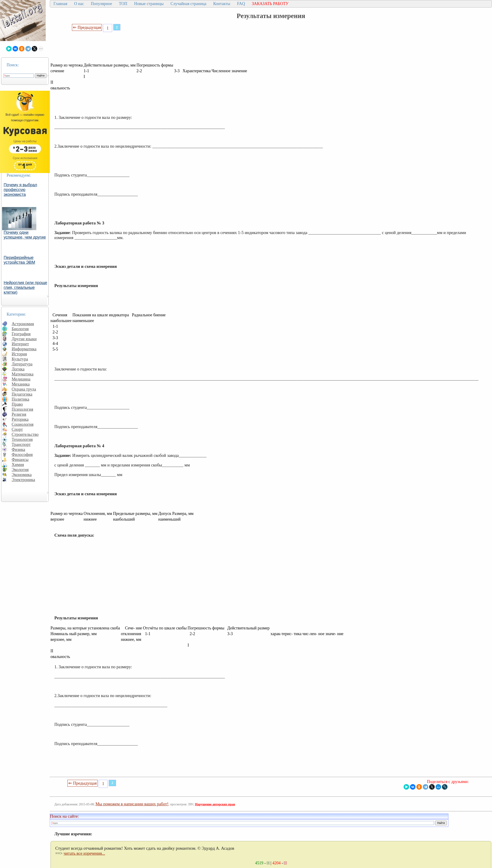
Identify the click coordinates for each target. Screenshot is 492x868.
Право (17, 404)
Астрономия (23, 324)
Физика (18, 449)
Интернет (20, 344)
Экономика (22, 475)
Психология (22, 409)
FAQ (241, 4)
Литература (22, 364)
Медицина (21, 379)
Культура (20, 359)
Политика (20, 399)
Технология (22, 439)
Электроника (23, 480)
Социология (23, 424)
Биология (20, 329)
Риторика (20, 419)
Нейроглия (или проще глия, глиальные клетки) (25, 288)
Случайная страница (188, 4)
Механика (21, 384)
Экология (20, 470)
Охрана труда (24, 389)
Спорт (17, 429)
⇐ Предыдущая (87, 27)
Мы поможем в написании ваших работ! (132, 804)
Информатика (24, 349)
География (21, 334)
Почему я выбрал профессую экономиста (20, 190)
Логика (18, 369)
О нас (79, 4)
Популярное (102, 4)
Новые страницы (149, 4)
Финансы (20, 459)
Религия (19, 414)
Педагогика (22, 394)
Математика (23, 374)
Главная (60, 4)
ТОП (123, 4)
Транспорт (21, 444)
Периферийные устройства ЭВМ (19, 260)
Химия (18, 465)
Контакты (222, 4)
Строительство (25, 434)
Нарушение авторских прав (215, 804)
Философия (22, 454)
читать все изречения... (84, 853)
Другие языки (24, 339)
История (19, 354)
